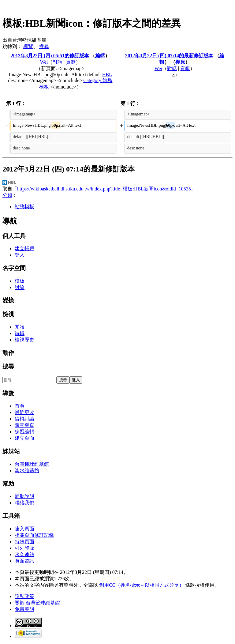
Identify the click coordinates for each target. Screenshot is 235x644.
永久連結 (24, 554)
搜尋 (44, 46)
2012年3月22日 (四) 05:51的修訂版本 (50, 56)
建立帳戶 (24, 249)
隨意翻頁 (24, 425)
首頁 (20, 406)
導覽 (28, 46)
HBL (107, 75)
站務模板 (24, 207)
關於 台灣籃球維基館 (37, 603)
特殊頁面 (24, 542)
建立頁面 (24, 438)
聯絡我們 (24, 503)
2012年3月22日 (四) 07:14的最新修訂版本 (169, 56)
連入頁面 (24, 529)
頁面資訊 (24, 561)
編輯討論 (24, 419)
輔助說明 (24, 496)
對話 (58, 62)
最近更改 (24, 412)
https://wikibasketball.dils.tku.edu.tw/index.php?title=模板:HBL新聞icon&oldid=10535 (104, 189)
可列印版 (24, 548)
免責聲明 (24, 609)
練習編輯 (24, 432)
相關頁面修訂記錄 (34, 535)
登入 (20, 255)
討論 (20, 287)
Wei (44, 62)
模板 (20, 281)
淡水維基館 (27, 471)
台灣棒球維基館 (32, 464)
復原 (180, 62)
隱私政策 (24, 596)
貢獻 (71, 62)
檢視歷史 (24, 340)
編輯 (100, 56)
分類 (7, 195)
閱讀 (20, 327)
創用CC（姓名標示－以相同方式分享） (142, 585)
